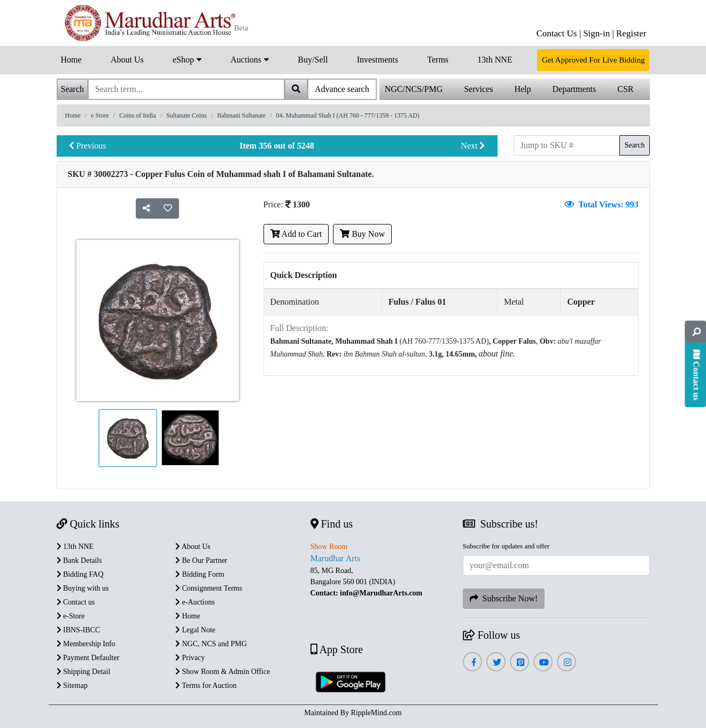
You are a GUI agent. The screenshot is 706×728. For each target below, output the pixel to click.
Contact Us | (558, 33)
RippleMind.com (376, 713)
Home (71, 60)
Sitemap (72, 686)
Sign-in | (599, 33)
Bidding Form (200, 574)
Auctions (250, 59)
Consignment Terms (209, 588)
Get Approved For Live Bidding (593, 60)
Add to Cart (296, 234)
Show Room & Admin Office (223, 672)
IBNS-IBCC (79, 630)
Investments (378, 60)
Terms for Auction (206, 686)
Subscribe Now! (504, 598)
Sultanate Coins (187, 115)
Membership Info (86, 644)
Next (473, 146)
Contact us (76, 602)
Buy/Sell (313, 60)
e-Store (71, 616)
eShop (187, 59)
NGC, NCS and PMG (211, 644)
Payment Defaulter (88, 658)
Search (634, 145)
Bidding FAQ (80, 574)
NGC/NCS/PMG (414, 89)
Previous (88, 146)
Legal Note (195, 630)
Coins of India (138, 115)
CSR (625, 89)
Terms (438, 60)
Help (522, 89)
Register (631, 33)
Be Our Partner (201, 560)
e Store (100, 115)
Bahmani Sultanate (241, 115)
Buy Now (362, 234)
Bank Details (79, 560)
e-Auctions (195, 602)
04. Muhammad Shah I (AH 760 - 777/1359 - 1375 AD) (348, 115)
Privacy (190, 658)
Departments (575, 89)
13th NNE (495, 60)
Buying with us (83, 588)
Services (478, 89)
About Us (127, 60)
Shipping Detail (84, 672)
